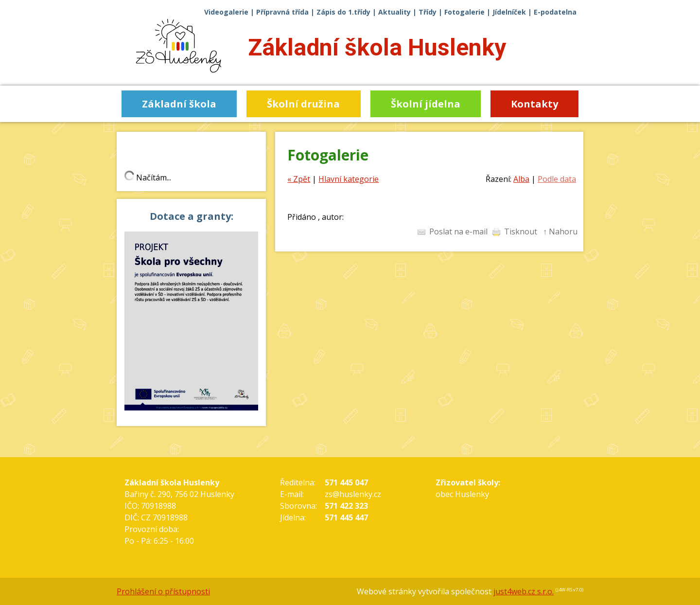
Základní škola (377, 47)
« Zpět (299, 179)
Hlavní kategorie (349, 179)
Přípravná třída (282, 12)
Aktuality (394, 12)
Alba (521, 179)
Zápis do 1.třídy (343, 12)
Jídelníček (509, 12)
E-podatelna (555, 12)
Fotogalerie (464, 12)
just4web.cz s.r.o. (524, 591)
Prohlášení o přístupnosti (163, 591)
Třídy (428, 12)
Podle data (557, 179)
